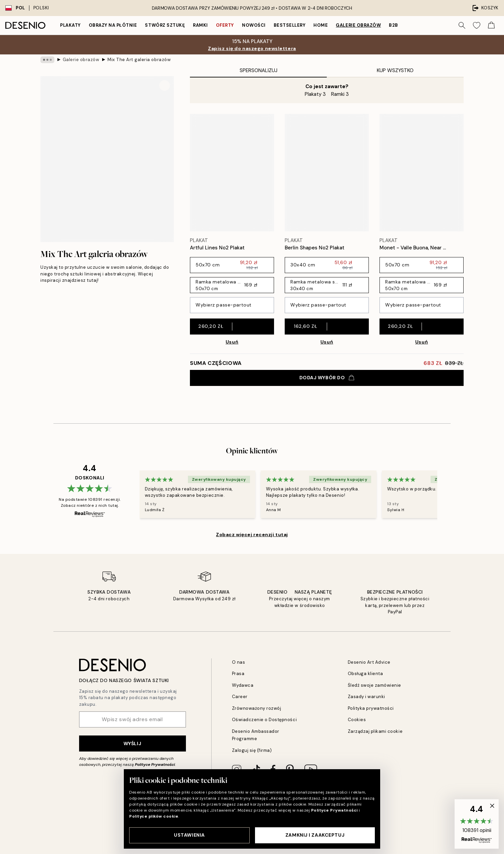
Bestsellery (290, 25)
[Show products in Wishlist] (477, 25)
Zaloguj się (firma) (252, 750)
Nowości (254, 25)
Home (321, 25)
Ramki (200, 25)
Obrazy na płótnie (113, 25)
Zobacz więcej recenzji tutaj (252, 535)
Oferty (225, 25)
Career (240, 697)
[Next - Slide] (445, 494)
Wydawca (243, 685)
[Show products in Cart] (491, 25)
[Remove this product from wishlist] (271, 248)
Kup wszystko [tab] (395, 70)
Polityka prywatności (371, 708)
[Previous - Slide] (132, 494)
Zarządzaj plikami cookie (375, 731)
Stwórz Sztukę (165, 25)
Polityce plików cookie (154, 816)
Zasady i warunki (366, 697)
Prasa (238, 674)
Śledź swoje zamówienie (374, 685)
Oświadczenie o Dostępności (265, 720)
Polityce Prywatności (155, 765)
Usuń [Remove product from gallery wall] (232, 342)
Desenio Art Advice (369, 662)
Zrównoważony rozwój (257, 708)
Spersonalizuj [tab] (259, 70)
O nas (239, 662)
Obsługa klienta (365, 674)
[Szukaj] (462, 25)
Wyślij (132, 743)
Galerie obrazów (358, 25)
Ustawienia (189, 835)
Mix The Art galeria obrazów (139, 60)
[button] (477, 824)
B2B (394, 25)
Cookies (357, 720)
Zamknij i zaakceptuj (315, 835)
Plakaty (70, 25)
